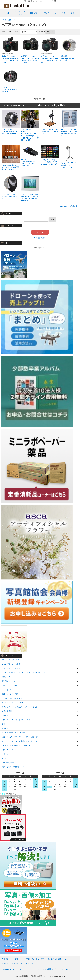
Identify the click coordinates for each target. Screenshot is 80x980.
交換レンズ (12, 20)
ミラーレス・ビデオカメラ (12, 668)
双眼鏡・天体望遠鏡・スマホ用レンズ (16, 745)
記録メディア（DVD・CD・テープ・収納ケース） (21, 737)
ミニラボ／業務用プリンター (13, 703)
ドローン (5, 754)
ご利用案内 (16, 959)
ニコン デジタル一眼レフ (11, 664)
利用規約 (5, 963)
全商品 (4, 20)
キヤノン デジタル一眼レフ (12, 660)
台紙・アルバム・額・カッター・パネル (17, 720)
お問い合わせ (30, 963)
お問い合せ (47, 13)
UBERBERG (66, 969)
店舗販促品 (6, 715)
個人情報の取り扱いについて (58, 959)
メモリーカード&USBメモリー (13, 733)
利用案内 (33, 13)
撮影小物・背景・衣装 (10, 694)
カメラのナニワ (23, 969)
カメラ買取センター (51, 969)
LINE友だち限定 (8, 763)
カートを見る (60, 13)
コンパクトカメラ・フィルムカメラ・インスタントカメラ (24, 673)
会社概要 (5, 959)
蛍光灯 (4, 758)
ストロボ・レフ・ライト (11, 690)
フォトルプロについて (20, 13)
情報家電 (5, 728)
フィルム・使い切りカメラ (12, 698)
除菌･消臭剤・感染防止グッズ (13, 767)
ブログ (73, 13)
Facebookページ (8, 969)
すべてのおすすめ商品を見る (68, 206)
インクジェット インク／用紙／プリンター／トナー (21, 741)
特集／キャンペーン (9, 750)
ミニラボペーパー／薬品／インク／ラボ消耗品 (19, 707)
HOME (7, 13)
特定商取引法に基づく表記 (34, 959)
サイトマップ (17, 963)
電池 (3, 724)
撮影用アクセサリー (9, 681)
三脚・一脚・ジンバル (10, 685)
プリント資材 (7, 711)
